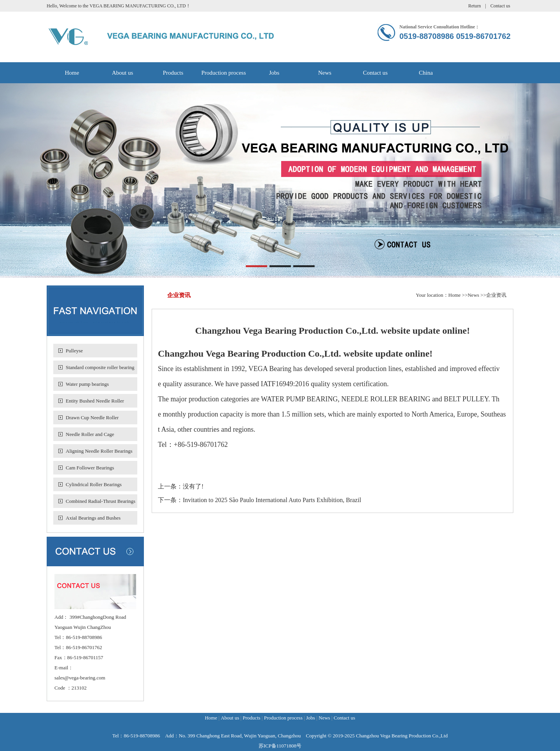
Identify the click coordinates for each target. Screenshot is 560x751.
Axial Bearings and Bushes (93, 518)
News (325, 73)
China (426, 73)
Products (173, 73)
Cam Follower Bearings (90, 468)
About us (123, 73)
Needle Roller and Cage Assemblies (90, 436)
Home (72, 73)
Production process (224, 73)
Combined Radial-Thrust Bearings (101, 501)
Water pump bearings (87, 384)
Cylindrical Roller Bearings (94, 484)
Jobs (274, 73)
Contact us (500, 6)
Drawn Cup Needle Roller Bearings (92, 419)
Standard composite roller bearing (100, 367)
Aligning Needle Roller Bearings (99, 451)
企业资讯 (496, 295)
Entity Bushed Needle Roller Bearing (95, 403)
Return (475, 6)
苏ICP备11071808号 (280, 746)
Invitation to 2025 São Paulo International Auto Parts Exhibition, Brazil (272, 500)
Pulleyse (74, 351)
